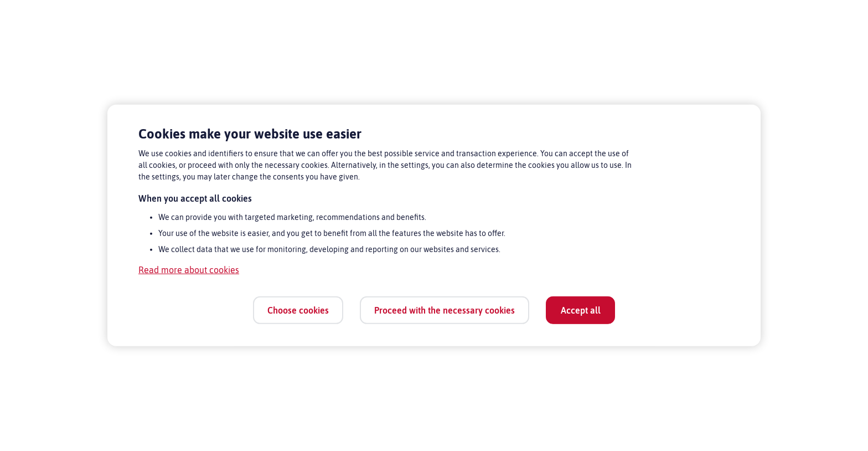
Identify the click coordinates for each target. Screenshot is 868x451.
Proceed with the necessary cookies (445, 310)
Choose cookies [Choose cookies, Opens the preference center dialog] (298, 310)
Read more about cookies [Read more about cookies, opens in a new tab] (189, 270)
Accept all (581, 310)
